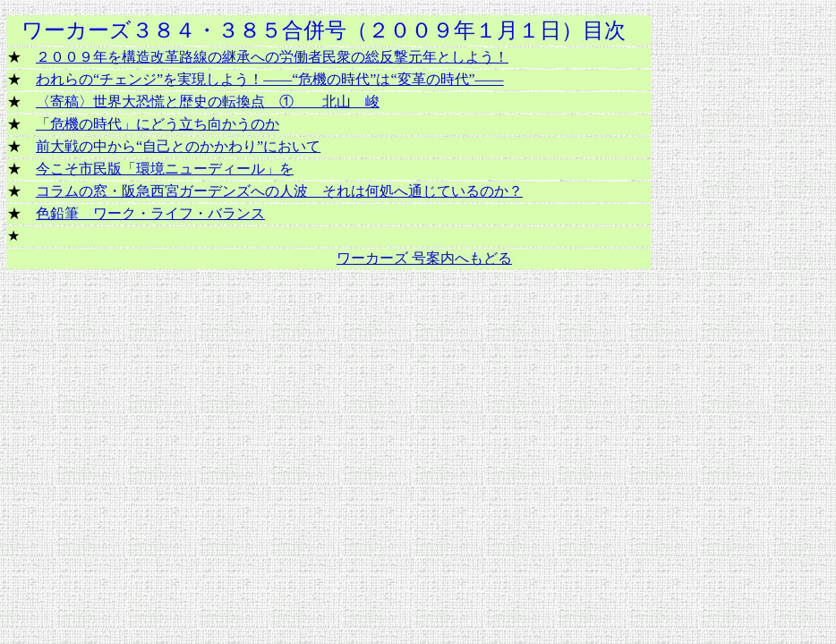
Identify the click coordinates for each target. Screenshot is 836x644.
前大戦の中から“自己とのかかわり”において (178, 146)
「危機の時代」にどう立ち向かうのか (158, 124)
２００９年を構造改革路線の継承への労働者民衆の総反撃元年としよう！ (272, 57)
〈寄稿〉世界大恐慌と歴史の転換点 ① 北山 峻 (208, 102)
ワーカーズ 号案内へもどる (424, 258)
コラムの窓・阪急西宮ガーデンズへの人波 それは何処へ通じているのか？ (279, 191)
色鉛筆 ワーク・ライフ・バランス (150, 213)
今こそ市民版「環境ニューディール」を (165, 169)
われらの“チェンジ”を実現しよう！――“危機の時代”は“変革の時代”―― (270, 79)
